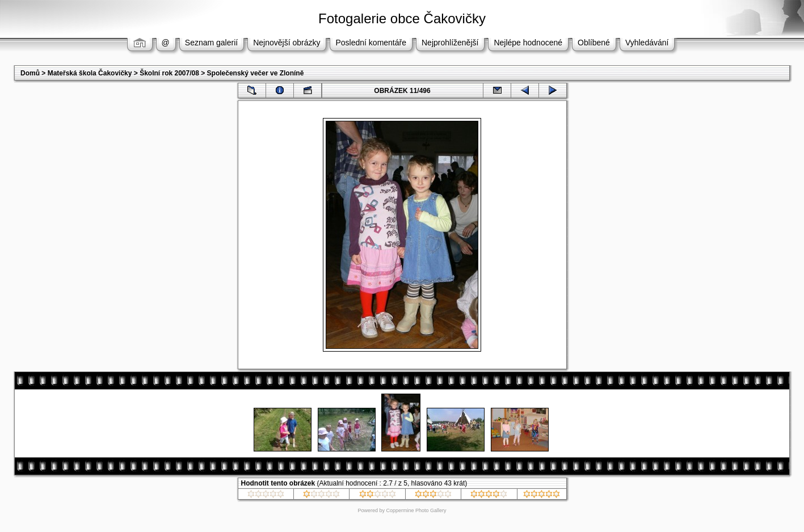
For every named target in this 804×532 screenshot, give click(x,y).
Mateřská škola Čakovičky (90, 73)
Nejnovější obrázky (287, 43)
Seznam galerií (211, 43)
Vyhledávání (647, 43)
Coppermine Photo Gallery (416, 510)
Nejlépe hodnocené (528, 43)
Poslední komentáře (371, 43)
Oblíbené (594, 43)
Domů (30, 73)
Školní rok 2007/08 (169, 73)
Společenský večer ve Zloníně (256, 73)
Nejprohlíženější (450, 43)
